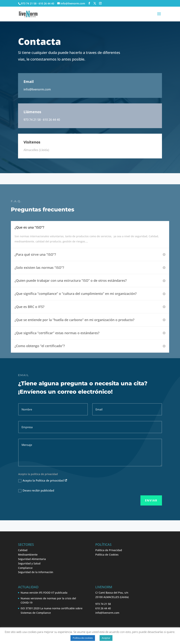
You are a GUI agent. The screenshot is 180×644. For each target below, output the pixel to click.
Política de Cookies (107, 555)
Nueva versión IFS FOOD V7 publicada (44, 593)
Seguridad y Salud (29, 563)
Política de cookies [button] (83, 638)
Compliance (25, 568)
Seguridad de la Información (36, 572)
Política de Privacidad (109, 550)
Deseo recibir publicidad (36, 490)
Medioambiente (28, 555)
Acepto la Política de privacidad (43, 481)
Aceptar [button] (106, 638)
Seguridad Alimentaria (32, 559)
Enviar (151, 500)
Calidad (23, 550)
